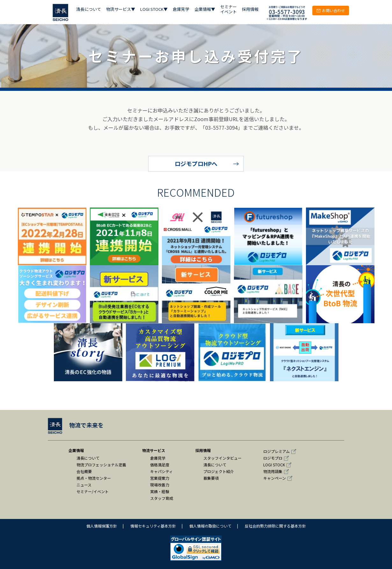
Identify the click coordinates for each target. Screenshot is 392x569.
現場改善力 (160, 485)
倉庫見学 (181, 9)
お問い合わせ (331, 10)
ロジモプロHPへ (196, 164)
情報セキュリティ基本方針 (153, 526)
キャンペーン (275, 478)
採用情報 (250, 9)
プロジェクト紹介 (219, 471)
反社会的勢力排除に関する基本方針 (275, 526)
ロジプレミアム (276, 451)
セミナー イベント (229, 9)
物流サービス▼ (121, 9)
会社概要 (84, 471)
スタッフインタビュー (222, 458)
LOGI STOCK (274, 465)
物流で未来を (76, 425)
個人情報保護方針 (102, 526)
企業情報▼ (205, 9)
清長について (89, 9)
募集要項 (211, 478)
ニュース (84, 485)
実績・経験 (160, 491)
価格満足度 (160, 465)
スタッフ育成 (162, 498)
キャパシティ (161, 471)
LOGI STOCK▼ (154, 9)
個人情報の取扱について (210, 526)
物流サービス (154, 450)
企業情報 (76, 450)
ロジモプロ (273, 458)
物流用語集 (273, 471)
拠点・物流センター (94, 478)
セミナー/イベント (93, 491)
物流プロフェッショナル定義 (101, 465)
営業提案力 (160, 478)
